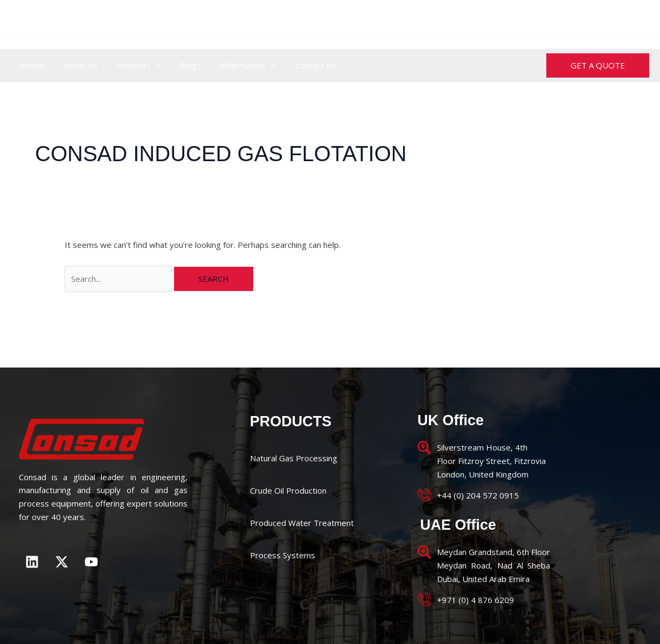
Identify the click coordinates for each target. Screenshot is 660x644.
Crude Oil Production (288, 490)
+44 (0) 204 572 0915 (290, 19)
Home (30, 65)
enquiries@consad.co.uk (597, 19)
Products (131, 65)
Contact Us (298, 65)
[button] (598, 65)
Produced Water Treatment (302, 523)
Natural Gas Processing (294, 458)
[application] (148, 65)
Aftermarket (234, 65)
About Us (75, 65)
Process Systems (283, 555)
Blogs (180, 65)
